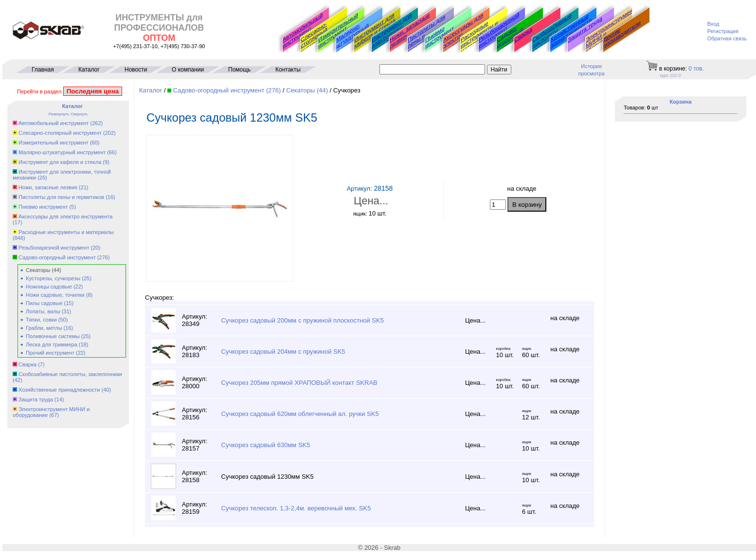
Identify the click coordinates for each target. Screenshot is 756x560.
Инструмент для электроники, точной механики (393, 33)
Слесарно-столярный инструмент (315, 38)
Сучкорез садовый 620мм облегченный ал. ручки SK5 (300, 414)
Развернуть (59, 114)
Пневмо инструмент (440, 37)
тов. (696, 69)
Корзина (681, 102)
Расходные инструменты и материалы (66, 232)
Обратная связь (727, 38)
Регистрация (723, 31)
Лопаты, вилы (43, 311)
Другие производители (622, 34)
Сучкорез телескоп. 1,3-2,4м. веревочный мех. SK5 (296, 508)
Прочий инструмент (50, 353)
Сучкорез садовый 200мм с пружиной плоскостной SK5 (303, 320)
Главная (43, 70)
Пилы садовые (44, 303)
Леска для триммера (52, 344)
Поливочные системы (53, 336)
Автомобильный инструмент (303, 30)
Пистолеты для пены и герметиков (61, 197)
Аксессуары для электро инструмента (65, 217)
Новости (136, 70)
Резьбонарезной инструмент (499, 30)
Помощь (239, 70)
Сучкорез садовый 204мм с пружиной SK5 (283, 352)
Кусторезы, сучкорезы (53, 278)
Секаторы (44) (307, 90)
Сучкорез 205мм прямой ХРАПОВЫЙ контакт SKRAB (299, 383)
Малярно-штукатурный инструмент (352, 38)
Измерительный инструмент (338, 30)
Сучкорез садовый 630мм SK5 (266, 445)
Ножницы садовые (49, 287)
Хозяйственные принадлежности (571, 31)
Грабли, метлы (44, 328)
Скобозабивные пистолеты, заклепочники (552, 33)
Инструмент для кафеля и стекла (375, 30)
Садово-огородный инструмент (511, 39)
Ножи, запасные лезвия (410, 30)
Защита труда (585, 29)
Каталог (89, 70)
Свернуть (79, 114)
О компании (188, 70)
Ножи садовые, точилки (55, 295)
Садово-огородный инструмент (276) (227, 90)
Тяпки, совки (41, 320)
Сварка (523, 35)
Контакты (288, 70)
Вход (713, 24)
